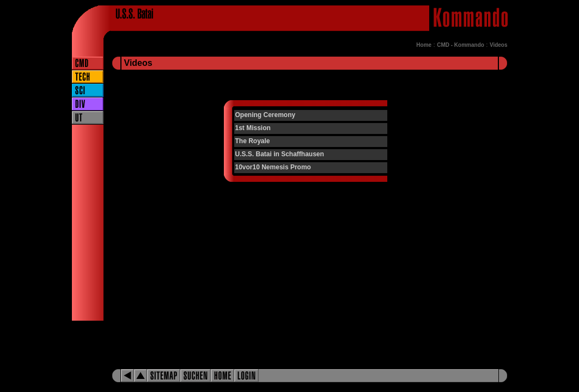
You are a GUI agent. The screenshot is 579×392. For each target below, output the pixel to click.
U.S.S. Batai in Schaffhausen (280, 154)
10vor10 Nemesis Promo (273, 167)
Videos (499, 45)
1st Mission (253, 128)
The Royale (253, 141)
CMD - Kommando (461, 45)
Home (424, 45)
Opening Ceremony (266, 115)
